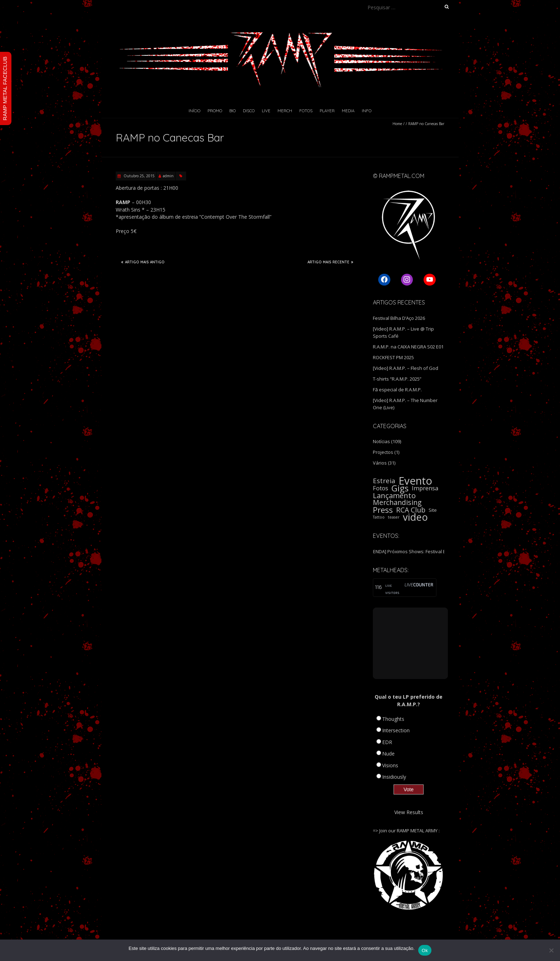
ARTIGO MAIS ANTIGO (143, 262)
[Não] (551, 950)
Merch (285, 111)
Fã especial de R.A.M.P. (397, 390)
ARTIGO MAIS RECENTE (330, 262)
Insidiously (394, 777)
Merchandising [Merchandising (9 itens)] (397, 502)
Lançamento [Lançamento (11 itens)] (394, 495)
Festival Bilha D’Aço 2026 (399, 318)
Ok (425, 950)
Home (397, 124)
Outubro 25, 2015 (139, 176)
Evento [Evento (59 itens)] (415, 481)
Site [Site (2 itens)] (433, 510)
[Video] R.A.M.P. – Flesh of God (406, 368)
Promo (215, 111)
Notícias (381, 441)
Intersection (396, 730)
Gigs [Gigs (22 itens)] (400, 488)
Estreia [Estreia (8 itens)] (384, 481)
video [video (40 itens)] (415, 517)
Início (194, 111)
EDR (387, 742)
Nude (388, 754)
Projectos (383, 452)
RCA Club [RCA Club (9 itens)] (411, 510)
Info (367, 111)
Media (348, 111)
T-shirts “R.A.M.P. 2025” (397, 379)
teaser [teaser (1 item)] (394, 517)
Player (327, 111)
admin (168, 176)
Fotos (306, 111)
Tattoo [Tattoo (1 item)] (379, 517)
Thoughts (393, 719)
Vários (380, 463)
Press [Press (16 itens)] (383, 510)
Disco (249, 111)
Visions (390, 765)
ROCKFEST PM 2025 (393, 357)
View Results (409, 812)
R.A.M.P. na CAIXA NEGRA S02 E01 (408, 347)
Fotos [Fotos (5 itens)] (381, 488)
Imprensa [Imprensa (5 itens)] (425, 488)
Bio (232, 111)
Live (266, 111)
